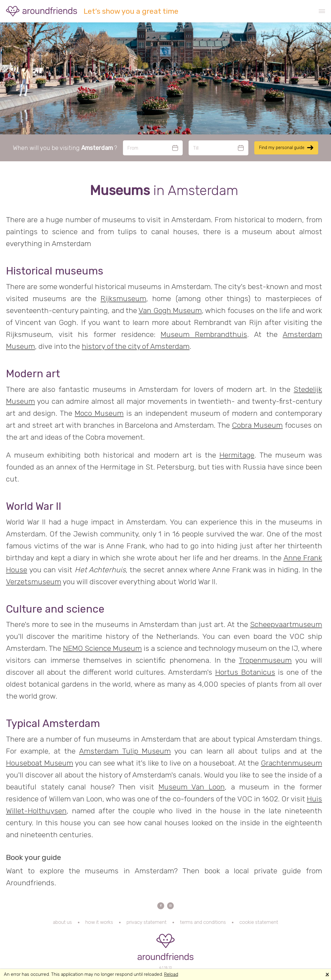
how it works (99, 926)
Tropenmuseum (265, 660)
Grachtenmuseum (291, 763)
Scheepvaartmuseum (286, 624)
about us (62, 926)
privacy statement (147, 926)
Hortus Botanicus (245, 672)
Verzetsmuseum (34, 582)
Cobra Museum (257, 425)
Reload (171, 974)
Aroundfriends (42, 11)
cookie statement (259, 926)
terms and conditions (203, 926)
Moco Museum (99, 413)
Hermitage (237, 455)
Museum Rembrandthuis (204, 334)
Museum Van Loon (192, 787)
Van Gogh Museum (170, 310)
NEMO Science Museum (102, 648)
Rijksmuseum (123, 299)
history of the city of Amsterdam (136, 346)
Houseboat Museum (40, 763)
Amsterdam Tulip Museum (125, 751)
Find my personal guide (282, 148)
